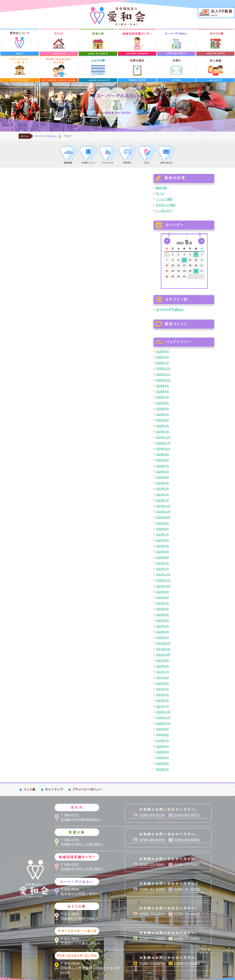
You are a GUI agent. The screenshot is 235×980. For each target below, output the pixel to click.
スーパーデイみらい (176, 42)
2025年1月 (162, 432)
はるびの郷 (98, 69)
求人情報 (215, 69)
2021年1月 (162, 706)
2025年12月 (163, 369)
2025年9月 (162, 386)
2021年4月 (162, 689)
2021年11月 (163, 649)
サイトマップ (54, 789)
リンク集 (29, 789)
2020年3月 (162, 763)
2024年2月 (162, 495)
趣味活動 (161, 188)
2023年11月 (163, 512)
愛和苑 (59, 42)
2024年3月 (162, 489)
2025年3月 (162, 420)
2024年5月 (162, 477)
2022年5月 (162, 615)
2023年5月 (162, 546)
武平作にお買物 (165, 205)
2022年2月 (162, 632)
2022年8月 (162, 598)
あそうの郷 (215, 42)
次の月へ (201, 241)
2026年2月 (162, 357)
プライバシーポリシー (87, 789)
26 (196, 271)
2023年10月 (163, 517)
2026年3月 (162, 351)
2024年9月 (162, 454)
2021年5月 (162, 683)
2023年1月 (162, 569)
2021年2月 (162, 700)
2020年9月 (162, 729)
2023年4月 (162, 552)
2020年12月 (163, 712)
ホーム (24, 136)
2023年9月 (162, 523)
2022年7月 (162, 603)
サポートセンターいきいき (20, 69)
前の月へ (167, 241)
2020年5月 (162, 752)
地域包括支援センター (137, 42)
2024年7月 (162, 466)
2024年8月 (162, 460)
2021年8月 (162, 666)
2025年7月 (162, 397)
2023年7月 (162, 535)
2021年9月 (162, 660)
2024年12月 (163, 437)
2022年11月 (163, 580)
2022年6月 (162, 609)
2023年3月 (162, 558)
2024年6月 (162, 472)
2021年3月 (162, 695)
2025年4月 (162, 414)
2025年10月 (163, 380)
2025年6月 (162, 403)
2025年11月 (163, 374)
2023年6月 (162, 540)
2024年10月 (163, 449)
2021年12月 (163, 643)
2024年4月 (162, 483)
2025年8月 (162, 391)
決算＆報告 (137, 69)
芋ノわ (160, 193)
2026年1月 (162, 363)
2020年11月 (163, 718)
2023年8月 (162, 529)
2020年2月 (162, 769)
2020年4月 (162, 758)
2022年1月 (162, 638)
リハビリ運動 (164, 199)
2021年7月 (162, 672)
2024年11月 (163, 443)
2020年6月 (162, 746)
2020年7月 (162, 741)
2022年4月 (162, 620)
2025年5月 (162, 409)
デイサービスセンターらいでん (59, 69)
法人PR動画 (216, 13)
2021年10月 (163, 655)
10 (184, 260)
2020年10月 (163, 723)
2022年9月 (162, 592)
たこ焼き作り (164, 211)
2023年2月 (162, 563)
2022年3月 (162, 626)
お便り (176, 69)
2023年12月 (163, 506)
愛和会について (20, 42)
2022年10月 (163, 586)
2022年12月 (163, 575)
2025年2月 (162, 426)
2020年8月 (162, 735)
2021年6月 (162, 678)
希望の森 (98, 42)
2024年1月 (162, 500)
